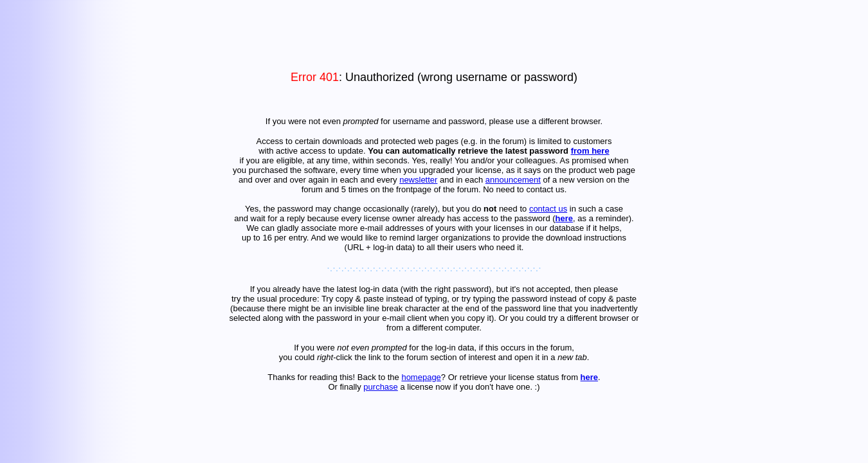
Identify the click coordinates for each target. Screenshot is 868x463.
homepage (421, 377)
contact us (548, 209)
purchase (380, 387)
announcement (513, 180)
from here (590, 151)
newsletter (418, 180)
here (564, 218)
